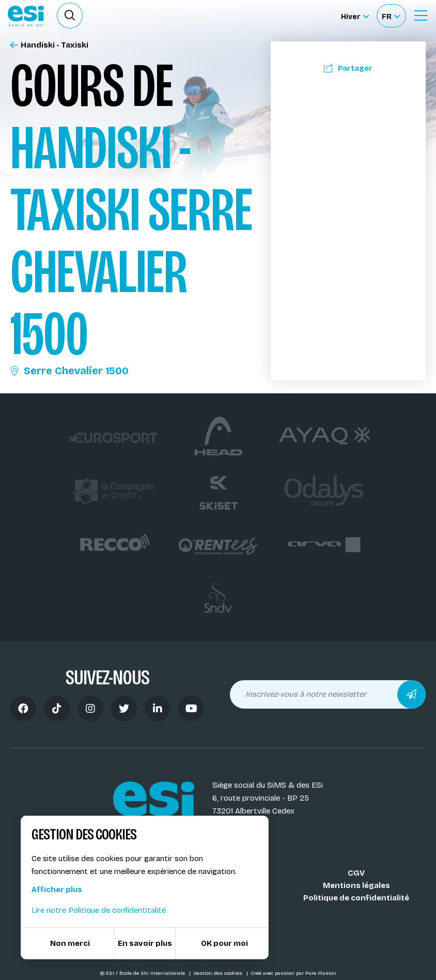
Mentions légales (356, 885)
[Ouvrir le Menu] (421, 16)
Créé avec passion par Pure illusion (293, 973)
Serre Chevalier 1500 (69, 371)
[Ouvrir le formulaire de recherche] (70, 16)
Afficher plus (57, 890)
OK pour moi (224, 943)
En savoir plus (145, 943)
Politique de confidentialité (356, 898)
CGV (356, 873)
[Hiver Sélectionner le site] (355, 16)
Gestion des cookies (219, 973)
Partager (348, 68)
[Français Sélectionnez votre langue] (391, 16)
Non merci (70, 943)
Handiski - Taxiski (49, 45)
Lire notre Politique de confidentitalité (99, 910)
